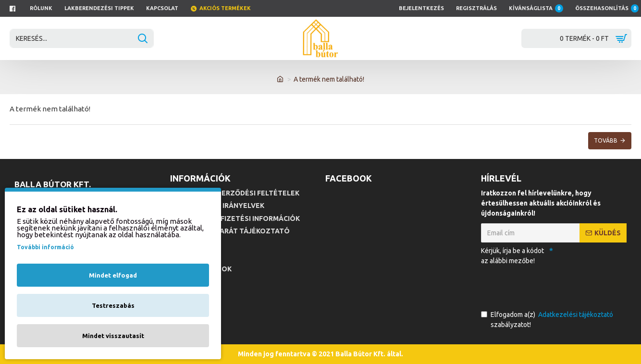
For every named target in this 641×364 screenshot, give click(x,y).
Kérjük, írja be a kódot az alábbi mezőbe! (512, 256)
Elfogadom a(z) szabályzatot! (548, 319)
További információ (45, 247)
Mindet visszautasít (113, 336)
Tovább (606, 140)
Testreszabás (113, 305)
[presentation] (548, 286)
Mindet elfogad (113, 275)
